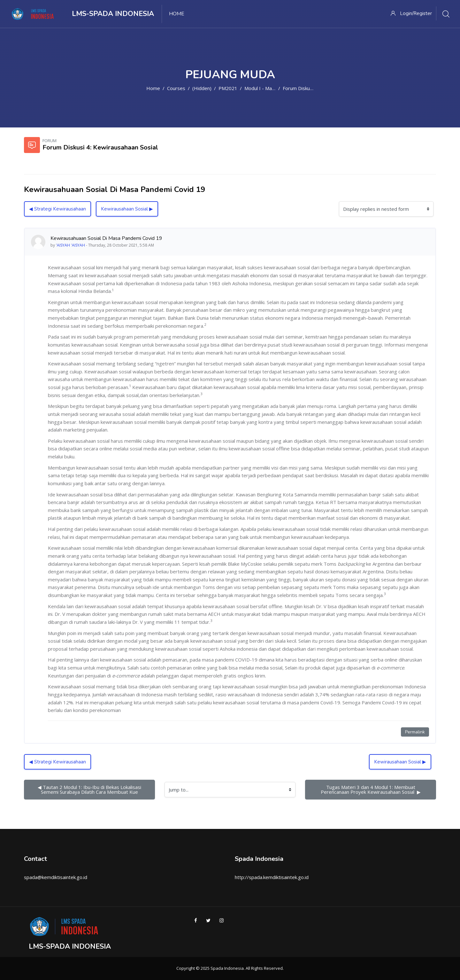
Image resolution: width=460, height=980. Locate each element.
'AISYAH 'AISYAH (70, 245)
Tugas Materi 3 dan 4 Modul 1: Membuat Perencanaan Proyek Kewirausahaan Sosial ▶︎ (371, 789)
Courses (176, 88)
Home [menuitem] (177, 14)
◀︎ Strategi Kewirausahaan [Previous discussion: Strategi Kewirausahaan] (57, 209)
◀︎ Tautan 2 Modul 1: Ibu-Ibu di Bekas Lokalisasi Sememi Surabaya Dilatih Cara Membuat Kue (90, 789)
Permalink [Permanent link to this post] (415, 732)
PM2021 (228, 88)
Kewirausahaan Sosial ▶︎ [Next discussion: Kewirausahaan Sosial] (127, 209)
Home (153, 88)
